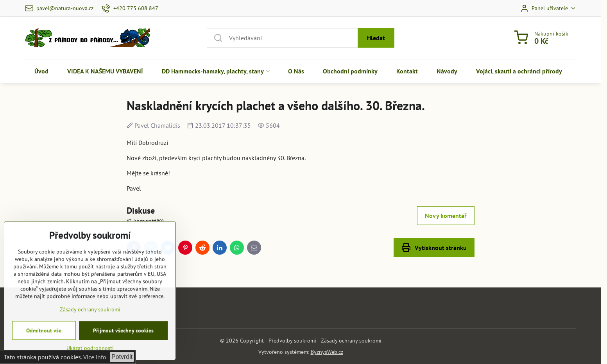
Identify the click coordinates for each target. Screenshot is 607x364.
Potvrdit (122, 357)
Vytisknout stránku (434, 248)
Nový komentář (446, 216)
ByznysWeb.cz (327, 352)
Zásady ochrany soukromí (351, 341)
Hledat (376, 38)
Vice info (95, 357)
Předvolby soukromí (292, 341)
